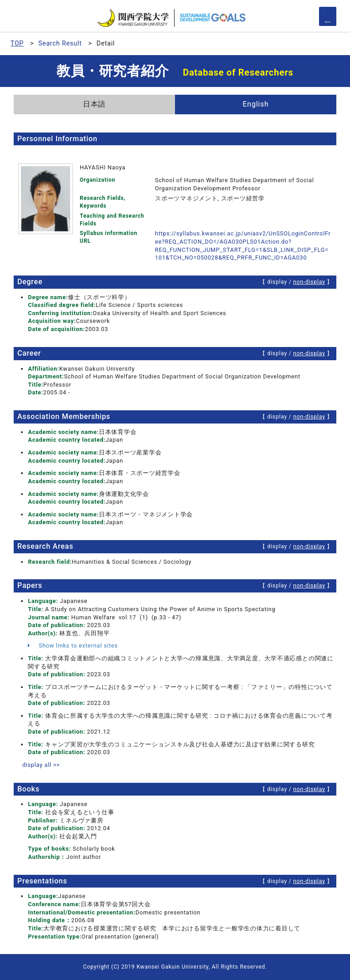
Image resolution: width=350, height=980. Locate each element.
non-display (309, 282)
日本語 (94, 104)
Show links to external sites (73, 646)
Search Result (60, 43)
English (255, 104)
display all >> (41, 765)
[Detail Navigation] (328, 16)
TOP (17, 43)
